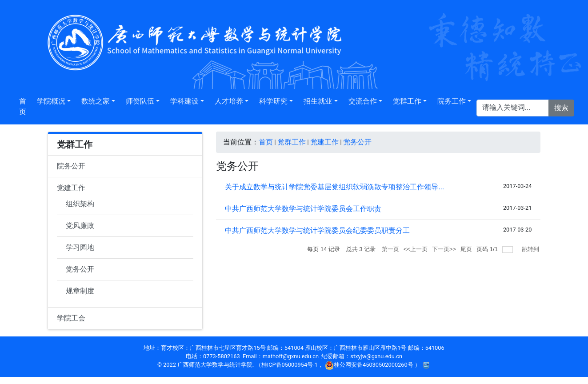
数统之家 (96, 101)
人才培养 (229, 101)
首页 (23, 106)
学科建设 (184, 101)
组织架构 (80, 204)
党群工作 (407, 101)
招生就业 (318, 101)
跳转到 (531, 249)
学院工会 (71, 318)
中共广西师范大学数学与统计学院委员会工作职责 (303, 209)
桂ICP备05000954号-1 (290, 365)
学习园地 (80, 247)
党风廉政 (80, 226)
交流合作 (363, 101)
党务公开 (80, 269)
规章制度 (80, 291)
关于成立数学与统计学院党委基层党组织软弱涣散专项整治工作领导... (334, 187)
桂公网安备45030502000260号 (370, 365)
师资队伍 (140, 101)
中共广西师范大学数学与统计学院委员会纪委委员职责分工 (317, 230)
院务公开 (71, 166)
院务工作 (452, 101)
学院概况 (51, 101)
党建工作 (71, 188)
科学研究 (273, 101)
